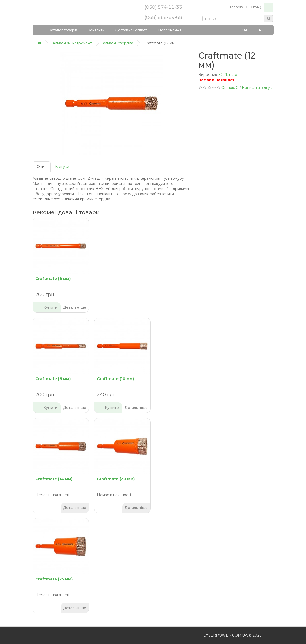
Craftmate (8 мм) (53, 278)
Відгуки (62, 167)
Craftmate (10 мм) (115, 379)
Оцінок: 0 (230, 88)
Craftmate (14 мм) (54, 479)
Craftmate (228, 75)
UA (245, 30)
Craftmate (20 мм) (116, 479)
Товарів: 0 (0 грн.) (251, 7)
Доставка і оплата (131, 30)
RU (262, 30)
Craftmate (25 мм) (54, 579)
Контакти (96, 30)
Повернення (170, 30)
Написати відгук (257, 88)
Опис (42, 167)
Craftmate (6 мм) (53, 379)
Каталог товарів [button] (60, 30)
